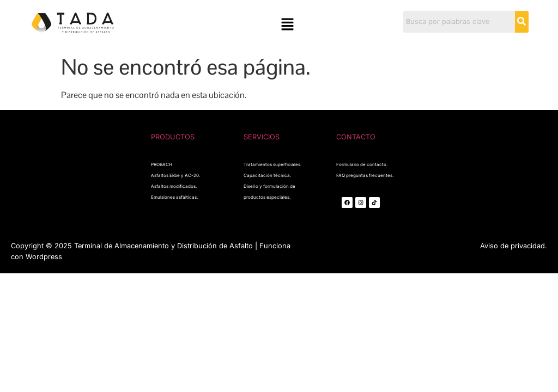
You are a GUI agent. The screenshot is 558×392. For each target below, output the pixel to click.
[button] (287, 25)
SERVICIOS (262, 137)
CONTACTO (356, 137)
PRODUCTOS (173, 137)
